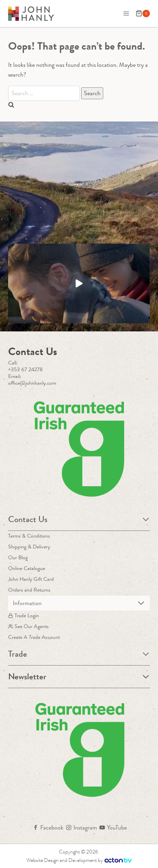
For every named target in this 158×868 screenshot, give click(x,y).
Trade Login (24, 615)
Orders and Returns (29, 590)
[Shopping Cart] (143, 13)
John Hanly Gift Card (31, 579)
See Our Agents (28, 626)
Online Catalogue (27, 568)
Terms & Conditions (29, 536)
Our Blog (18, 557)
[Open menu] (126, 13)
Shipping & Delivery (29, 547)
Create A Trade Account (34, 637)
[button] (79, 283)
